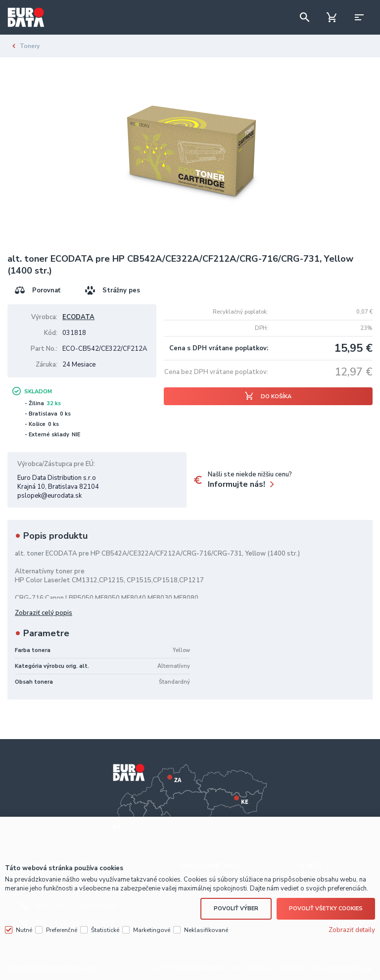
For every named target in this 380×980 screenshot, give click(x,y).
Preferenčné (62, 930)
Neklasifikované (206, 930)
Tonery (30, 46)
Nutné (24, 930)
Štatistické (105, 930)
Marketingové (152, 930)
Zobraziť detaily (352, 930)
